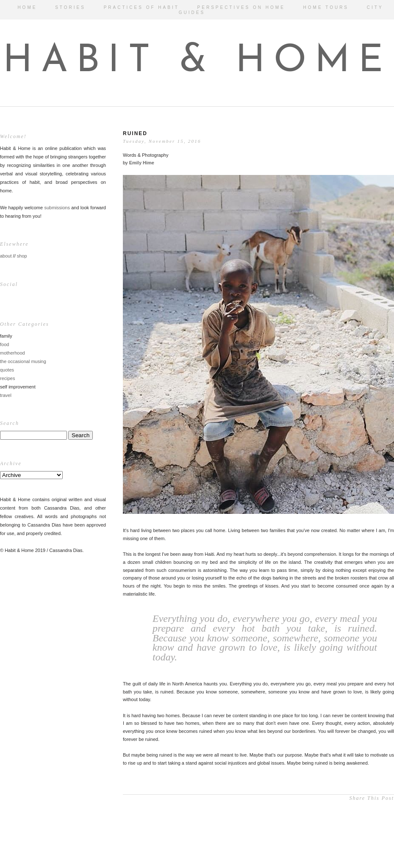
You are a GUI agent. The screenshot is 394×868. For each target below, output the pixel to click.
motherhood (12, 353)
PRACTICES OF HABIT (142, 7)
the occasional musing (23, 361)
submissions (57, 208)
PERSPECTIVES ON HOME (241, 7)
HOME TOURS (326, 7)
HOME (27, 7)
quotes (7, 370)
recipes (7, 378)
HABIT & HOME (197, 62)
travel (6, 395)
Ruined (135, 133)
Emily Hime (142, 163)
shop (22, 256)
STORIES (70, 7)
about (6, 256)
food (4, 344)
